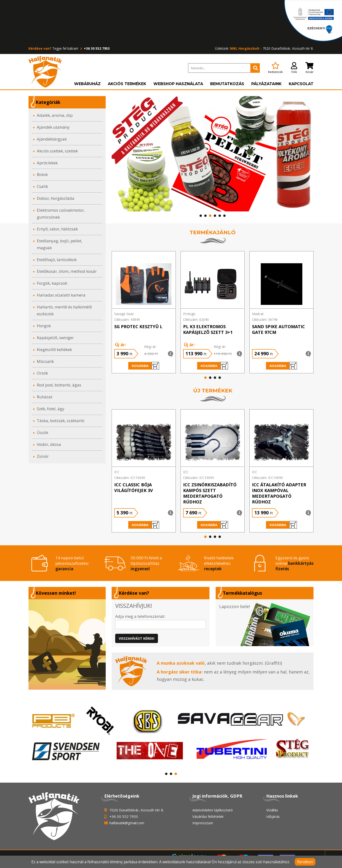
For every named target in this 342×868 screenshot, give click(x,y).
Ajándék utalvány (53, 127)
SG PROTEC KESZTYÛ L (138, 327)
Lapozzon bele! (235, 606)
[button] (201, 216)
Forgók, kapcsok (52, 283)
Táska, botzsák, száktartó (61, 421)
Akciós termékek (127, 84)
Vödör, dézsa (49, 444)
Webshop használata (178, 84)
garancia (64, 569)
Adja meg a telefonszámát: (140, 616)
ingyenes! (140, 569)
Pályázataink (266, 84)
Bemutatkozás (227, 84)
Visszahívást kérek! (137, 638)
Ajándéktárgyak (52, 139)
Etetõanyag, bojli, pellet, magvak (59, 244)
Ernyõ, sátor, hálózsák (57, 229)
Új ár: (120, 345)
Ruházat (45, 397)
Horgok (44, 326)
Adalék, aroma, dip (55, 115)
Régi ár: (150, 346)
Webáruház (87, 84)
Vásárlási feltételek (208, 816)
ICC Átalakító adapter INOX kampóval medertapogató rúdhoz (279, 493)
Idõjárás (273, 816)
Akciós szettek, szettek (57, 151)
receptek (213, 569)
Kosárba (145, 366)
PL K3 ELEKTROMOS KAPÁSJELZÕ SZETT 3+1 (208, 329)
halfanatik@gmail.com (127, 823)
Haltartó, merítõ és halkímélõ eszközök (64, 310)
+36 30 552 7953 (94, 48)
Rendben (305, 862)
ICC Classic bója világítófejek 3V (134, 488)
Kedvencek (275, 68)
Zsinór (43, 456)
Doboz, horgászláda (56, 198)
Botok (42, 174)
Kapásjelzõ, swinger (55, 338)
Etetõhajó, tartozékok (57, 260)
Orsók (42, 373)
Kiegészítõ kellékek (54, 349)
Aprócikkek (47, 163)
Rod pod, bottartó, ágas (59, 385)
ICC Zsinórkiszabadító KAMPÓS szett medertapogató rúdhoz (210, 493)
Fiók (294, 68)
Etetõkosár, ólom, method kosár (67, 271)
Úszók (43, 432)
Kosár (309, 68)
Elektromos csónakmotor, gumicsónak (61, 214)
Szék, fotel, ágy (51, 409)
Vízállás (272, 810)
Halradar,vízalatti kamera (61, 295)
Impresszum (203, 823)
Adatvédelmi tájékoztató (213, 810)
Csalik (42, 186)
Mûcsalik (45, 361)
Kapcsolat (301, 84)
